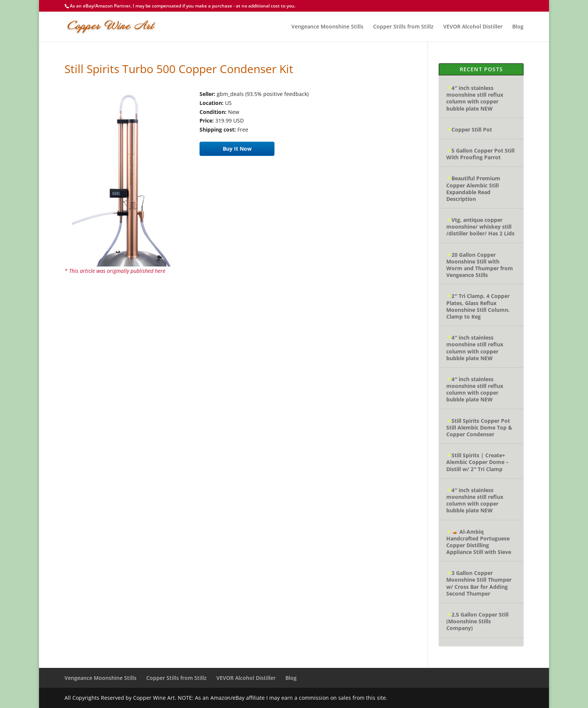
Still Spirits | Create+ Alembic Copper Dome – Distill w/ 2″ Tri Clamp (477, 462)
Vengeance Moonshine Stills (327, 27)
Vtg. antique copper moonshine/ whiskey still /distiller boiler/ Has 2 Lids (480, 227)
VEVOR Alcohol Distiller (473, 27)
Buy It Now (237, 149)
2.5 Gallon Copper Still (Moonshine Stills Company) (477, 621)
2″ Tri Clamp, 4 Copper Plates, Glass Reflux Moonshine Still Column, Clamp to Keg (478, 306)
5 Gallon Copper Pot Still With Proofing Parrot (480, 154)
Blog (518, 27)
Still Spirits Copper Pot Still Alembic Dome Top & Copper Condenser (479, 427)
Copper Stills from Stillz (403, 27)
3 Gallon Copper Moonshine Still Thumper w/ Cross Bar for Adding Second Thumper (479, 583)
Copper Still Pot (472, 129)
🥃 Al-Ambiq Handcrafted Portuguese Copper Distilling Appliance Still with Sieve (479, 542)
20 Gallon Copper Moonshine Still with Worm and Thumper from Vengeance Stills (480, 265)
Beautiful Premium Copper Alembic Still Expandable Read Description (473, 189)
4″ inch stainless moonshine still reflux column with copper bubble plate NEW (475, 98)
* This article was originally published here (115, 271)
